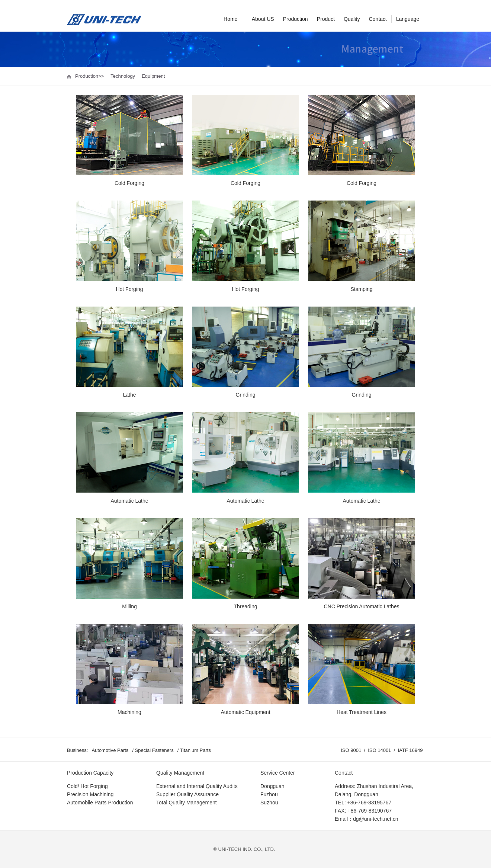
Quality (352, 19)
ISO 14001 (380, 750)
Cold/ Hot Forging (87, 786)
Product (326, 19)
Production (296, 19)
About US (263, 19)
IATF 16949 (411, 750)
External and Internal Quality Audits (197, 786)
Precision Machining (90, 794)
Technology (123, 76)
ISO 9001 (352, 750)
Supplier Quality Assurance (187, 794)
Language (408, 19)
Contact (378, 19)
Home (230, 19)
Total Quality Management (187, 803)
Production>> (89, 76)
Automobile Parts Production (100, 803)
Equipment (153, 76)
